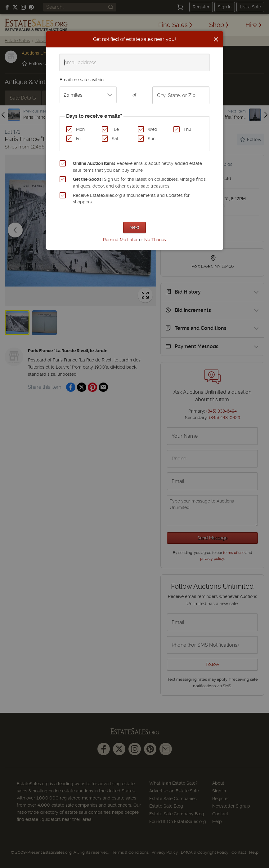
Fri (78, 139)
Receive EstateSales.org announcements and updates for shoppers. (131, 199)
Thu (187, 129)
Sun (152, 139)
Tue (115, 129)
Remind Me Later (120, 240)
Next (134, 227)
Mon (80, 129)
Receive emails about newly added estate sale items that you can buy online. (137, 167)
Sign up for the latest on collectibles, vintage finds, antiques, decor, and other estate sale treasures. (140, 183)
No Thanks (155, 240)
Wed (152, 129)
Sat (115, 139)
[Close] (216, 39)
